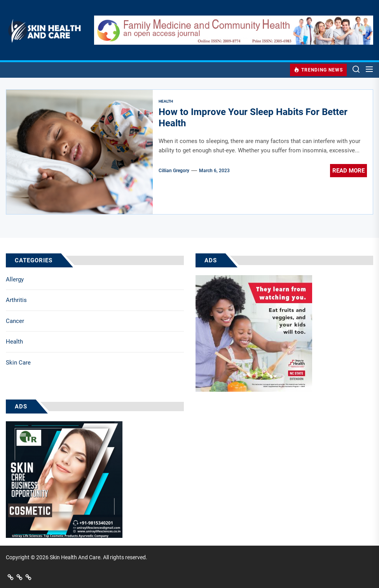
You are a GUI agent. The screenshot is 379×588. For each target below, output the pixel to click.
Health (14, 342)
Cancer (15, 321)
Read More (348, 171)
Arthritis (16, 300)
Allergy (15, 279)
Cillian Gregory (174, 171)
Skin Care (18, 363)
